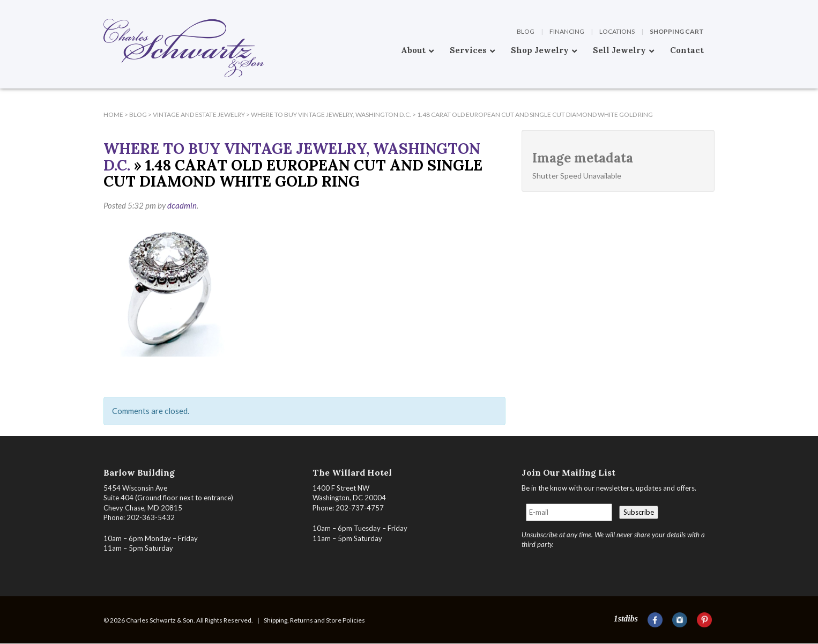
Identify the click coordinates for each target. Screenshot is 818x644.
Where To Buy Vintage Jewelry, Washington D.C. (292, 157)
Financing (567, 31)
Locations (617, 31)
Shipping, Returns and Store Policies (314, 620)
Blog (526, 31)
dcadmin (182, 205)
